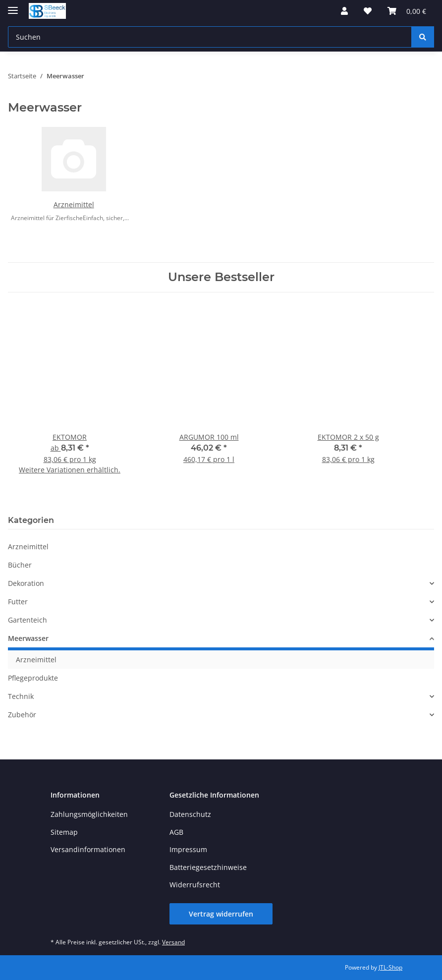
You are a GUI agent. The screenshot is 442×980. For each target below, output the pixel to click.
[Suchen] (423, 37)
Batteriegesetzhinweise (208, 867)
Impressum (188, 849)
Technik (21, 696)
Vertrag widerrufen (221, 914)
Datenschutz (190, 814)
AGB (176, 832)
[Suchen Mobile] (210, 37)
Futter (18, 602)
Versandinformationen (88, 849)
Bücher (20, 565)
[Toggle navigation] (13, 6)
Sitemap (64, 832)
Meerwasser (28, 638)
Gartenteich (28, 620)
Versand (173, 942)
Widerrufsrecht (195, 885)
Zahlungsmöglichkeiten (89, 814)
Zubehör (22, 715)
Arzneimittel (74, 204)
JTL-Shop (390, 967)
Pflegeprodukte (33, 678)
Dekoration (26, 583)
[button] (344, 11)
